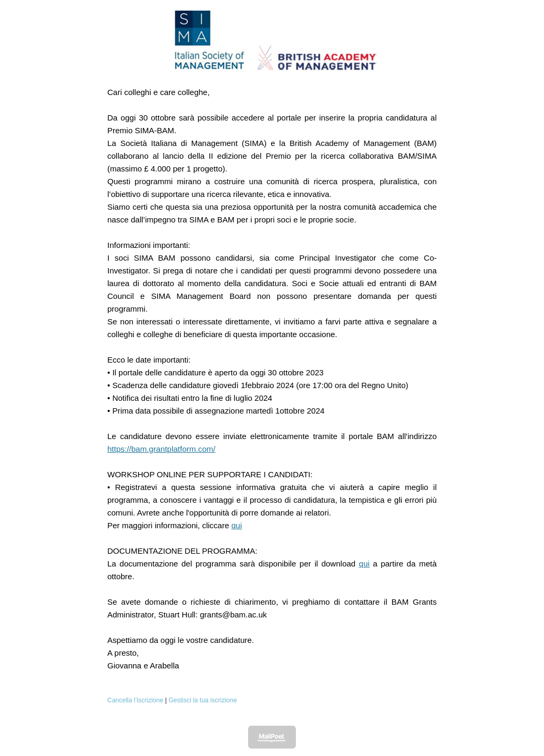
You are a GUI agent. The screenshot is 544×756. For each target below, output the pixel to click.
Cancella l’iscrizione (135, 700)
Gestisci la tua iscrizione (203, 700)
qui (236, 525)
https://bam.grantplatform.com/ (161, 449)
